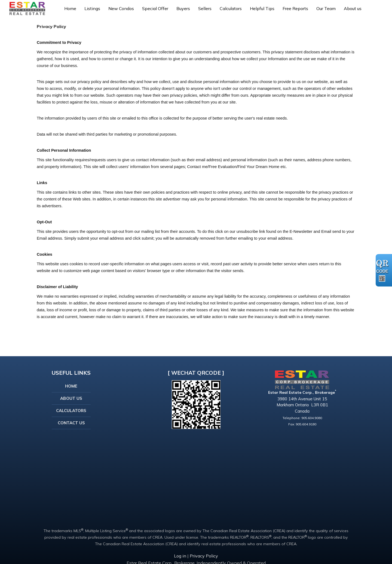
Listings (92, 8)
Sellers (205, 8)
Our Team (326, 8)
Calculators (231, 8)
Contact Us (71, 423)
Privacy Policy (204, 556)
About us (353, 8)
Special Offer (155, 8)
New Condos (121, 8)
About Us (71, 398)
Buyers (183, 8)
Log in (180, 556)
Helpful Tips (262, 8)
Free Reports (295, 8)
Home (70, 8)
